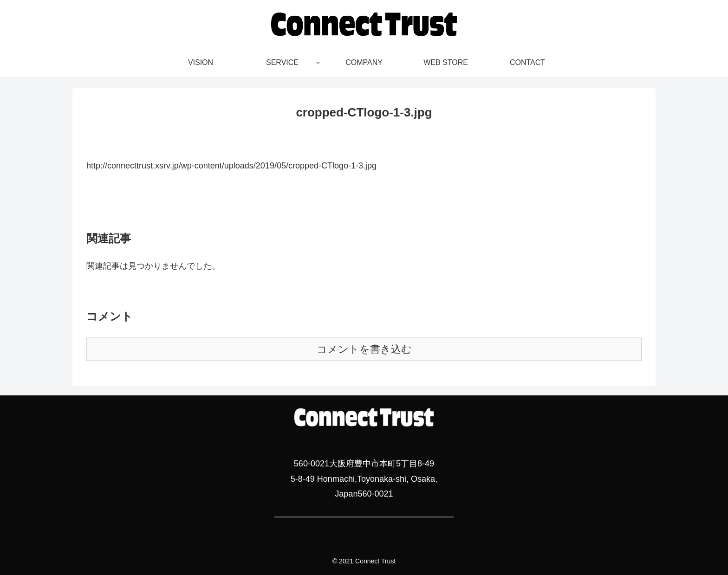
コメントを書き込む (364, 349)
